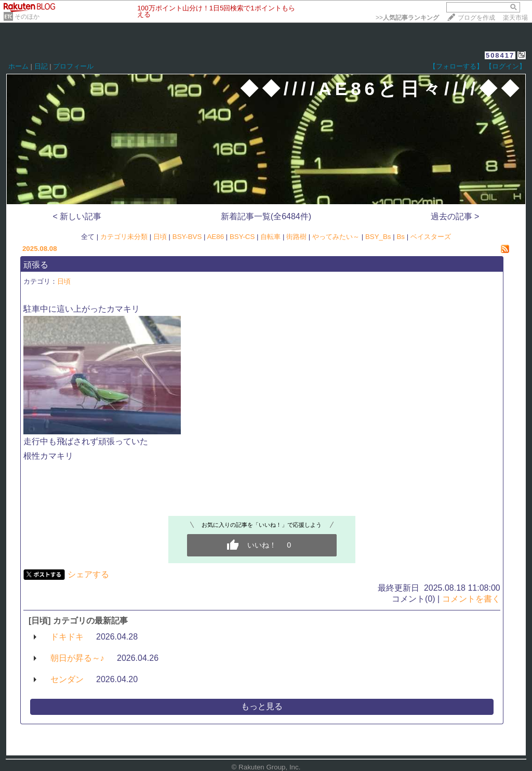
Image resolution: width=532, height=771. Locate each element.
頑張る (36, 265)
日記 (41, 66)
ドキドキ (67, 637)
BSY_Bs (378, 237)
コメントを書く (471, 599)
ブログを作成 (476, 18)
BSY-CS (242, 237)
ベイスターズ (431, 237)
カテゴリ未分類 (124, 237)
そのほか (27, 17)
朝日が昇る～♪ (77, 658)
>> (407, 18)
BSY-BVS (187, 237)
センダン (67, 679)
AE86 (215, 237)
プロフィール (73, 66)
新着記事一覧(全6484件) (266, 216)
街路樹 (296, 237)
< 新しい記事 (77, 216)
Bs (401, 237)
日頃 (160, 237)
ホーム (18, 66)
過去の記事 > (455, 216)
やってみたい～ (336, 237)
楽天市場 (515, 18)
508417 (500, 55)
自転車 (270, 237)
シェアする (88, 574)
